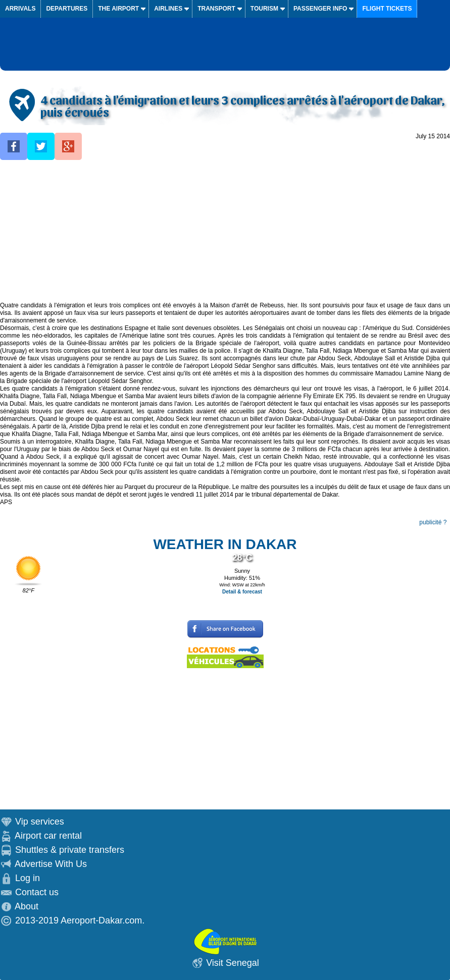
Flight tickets (387, 9)
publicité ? (433, 522)
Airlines (168, 9)
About (27, 906)
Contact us (37, 892)
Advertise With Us (51, 864)
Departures (67, 9)
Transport (216, 9)
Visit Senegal (233, 963)
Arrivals (20, 9)
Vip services (40, 822)
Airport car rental (48, 836)
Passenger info (320, 9)
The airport (118, 9)
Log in (28, 878)
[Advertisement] (225, 231)
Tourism (264, 9)
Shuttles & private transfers (70, 850)
